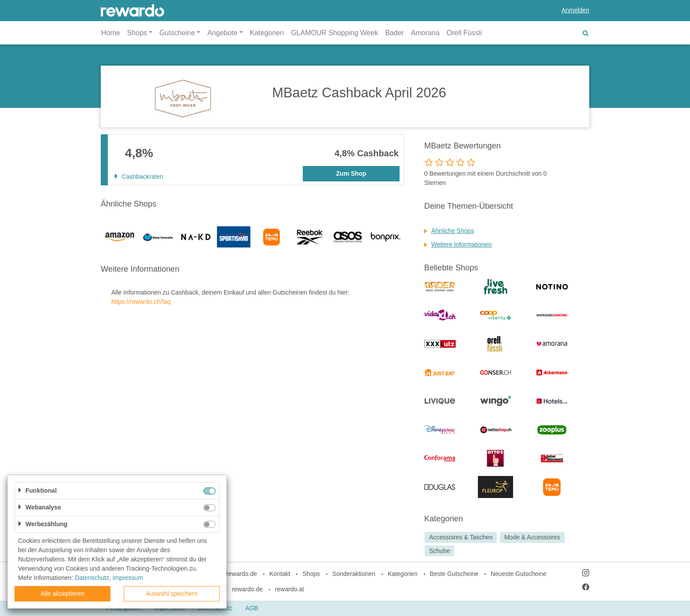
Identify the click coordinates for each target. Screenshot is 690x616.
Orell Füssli (464, 33)
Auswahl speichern (172, 594)
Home (111, 33)
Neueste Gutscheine (519, 574)
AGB (252, 608)
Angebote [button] (222, 33)
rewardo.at (290, 589)
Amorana (425, 33)
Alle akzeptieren (62, 594)
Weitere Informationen (461, 244)
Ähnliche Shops (453, 231)
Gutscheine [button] (177, 33)
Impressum (128, 578)
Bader (395, 33)
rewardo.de (247, 589)
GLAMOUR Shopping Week (334, 33)
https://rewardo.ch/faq (141, 302)
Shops (311, 574)
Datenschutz (92, 578)
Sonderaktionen (354, 574)
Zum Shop (351, 173)
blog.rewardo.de (235, 574)
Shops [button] (137, 33)
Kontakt (280, 574)
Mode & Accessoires (532, 537)
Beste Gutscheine (454, 574)
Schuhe (439, 551)
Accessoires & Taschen (461, 537)
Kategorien (267, 33)
